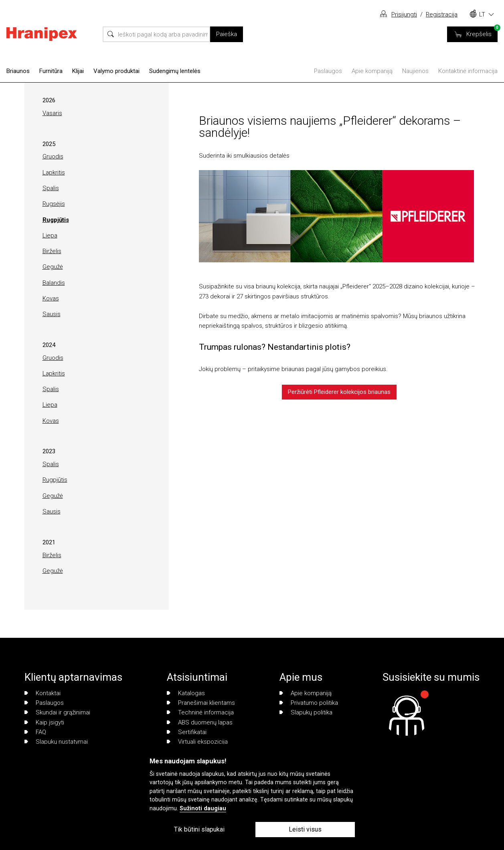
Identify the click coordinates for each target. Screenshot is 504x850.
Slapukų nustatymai (56, 742)
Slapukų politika (306, 712)
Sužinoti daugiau (203, 808)
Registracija (442, 14)
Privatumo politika (309, 703)
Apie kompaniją (372, 71)
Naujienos (415, 71)
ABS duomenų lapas (200, 722)
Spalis (51, 188)
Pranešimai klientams (201, 703)
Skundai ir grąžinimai (57, 712)
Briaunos (18, 71)
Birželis (52, 251)
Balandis (54, 283)
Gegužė (53, 267)
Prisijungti (404, 14)
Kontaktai (43, 693)
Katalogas (186, 693)
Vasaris (52, 113)
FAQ (35, 732)
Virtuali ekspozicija (197, 742)
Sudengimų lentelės (175, 71)
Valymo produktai (116, 71)
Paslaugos (328, 71)
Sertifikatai (187, 732)
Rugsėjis (54, 204)
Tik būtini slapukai (199, 829)
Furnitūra (51, 71)
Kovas (51, 298)
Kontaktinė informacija (468, 71)
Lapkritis (54, 172)
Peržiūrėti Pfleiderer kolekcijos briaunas (339, 392)
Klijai (78, 71)
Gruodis (53, 156)
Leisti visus (305, 829)
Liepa (50, 235)
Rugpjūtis (56, 220)
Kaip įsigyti (44, 722)
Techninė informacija (200, 712)
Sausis (52, 314)
